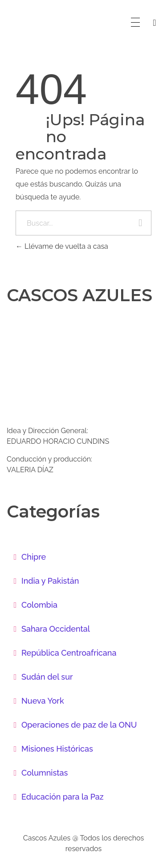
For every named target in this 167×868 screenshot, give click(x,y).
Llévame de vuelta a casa (62, 246)
